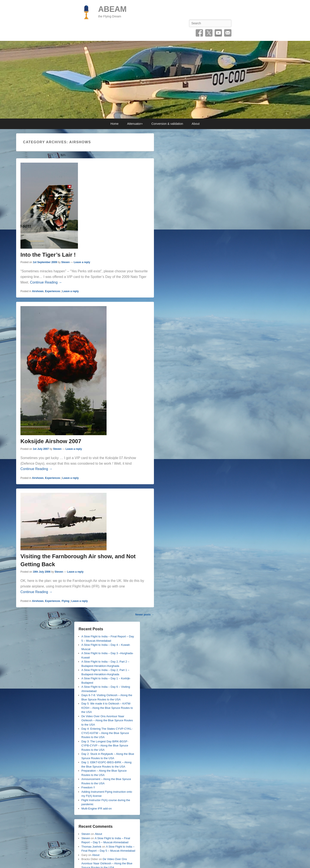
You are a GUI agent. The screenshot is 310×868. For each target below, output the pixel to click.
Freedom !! (88, 787)
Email (228, 33)
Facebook (199, 33)
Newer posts (145, 615)
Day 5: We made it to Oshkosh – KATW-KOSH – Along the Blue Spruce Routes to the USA (107, 708)
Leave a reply (82, 262)
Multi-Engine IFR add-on (97, 809)
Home (114, 124)
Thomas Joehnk (91, 847)
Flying (65, 601)
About (196, 124)
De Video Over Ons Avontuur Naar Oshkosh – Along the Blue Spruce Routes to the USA (107, 720)
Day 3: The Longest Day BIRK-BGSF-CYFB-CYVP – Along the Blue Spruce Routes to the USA (105, 746)
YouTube (218, 33)
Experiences (53, 291)
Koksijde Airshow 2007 (51, 441)
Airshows (38, 291)
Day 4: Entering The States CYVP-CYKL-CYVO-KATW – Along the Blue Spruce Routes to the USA (107, 733)
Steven (65, 262)
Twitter (209, 33)
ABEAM (112, 9)
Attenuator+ (135, 124)
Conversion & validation (167, 124)
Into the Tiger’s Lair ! (48, 255)
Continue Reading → (46, 282)
